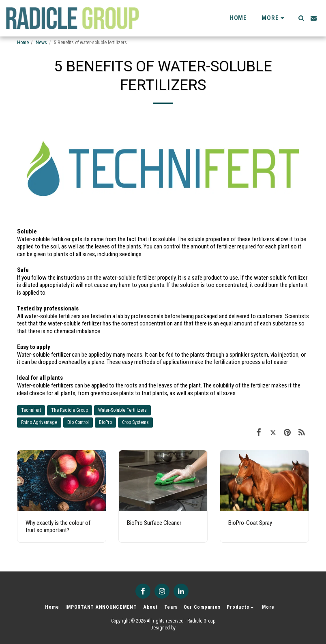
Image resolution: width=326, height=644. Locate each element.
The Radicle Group (70, 410)
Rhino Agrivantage (39, 422)
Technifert (31, 410)
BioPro (105, 422)
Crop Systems (135, 422)
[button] (301, 18)
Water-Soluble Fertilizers (122, 410)
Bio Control (78, 422)
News (41, 43)
